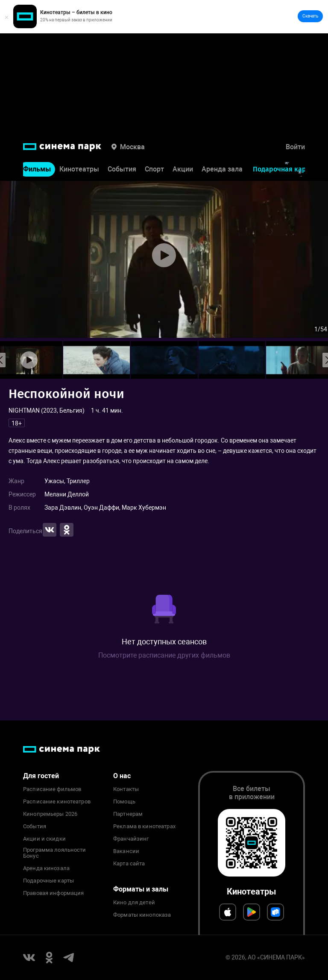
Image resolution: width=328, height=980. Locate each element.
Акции (183, 170)
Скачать (310, 16)
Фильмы (37, 170)
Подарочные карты (48, 881)
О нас (122, 776)
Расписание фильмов (52, 789)
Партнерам (128, 814)
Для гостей (41, 776)
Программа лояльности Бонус (55, 853)
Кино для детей (134, 903)
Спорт (154, 170)
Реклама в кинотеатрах (144, 827)
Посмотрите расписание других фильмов (164, 655)
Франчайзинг (131, 839)
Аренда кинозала (46, 868)
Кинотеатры (79, 170)
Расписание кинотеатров (57, 802)
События (122, 170)
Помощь (124, 802)
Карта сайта (129, 864)
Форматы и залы (141, 889)
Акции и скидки (44, 839)
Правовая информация (53, 893)
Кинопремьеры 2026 (50, 814)
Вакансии (126, 851)
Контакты (126, 789)
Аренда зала (222, 170)
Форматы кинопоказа (142, 915)
